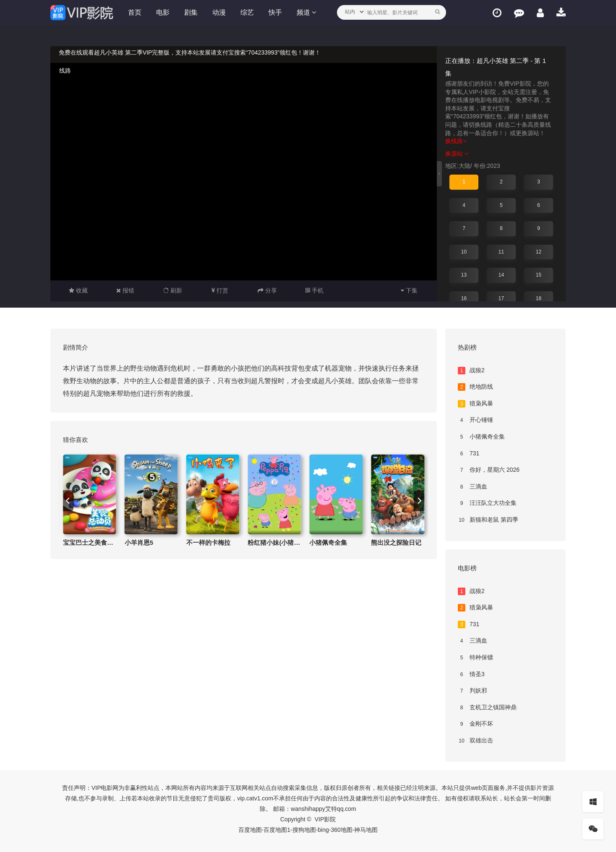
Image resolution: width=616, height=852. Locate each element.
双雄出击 (475, 741)
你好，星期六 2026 (489, 470)
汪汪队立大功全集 (487, 503)
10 (464, 252)
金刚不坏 (475, 724)
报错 (125, 290)
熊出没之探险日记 (396, 542)
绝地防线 (475, 387)
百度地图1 (277, 830)
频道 (306, 12)
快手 (275, 12)
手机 (315, 290)
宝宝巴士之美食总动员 (94, 542)
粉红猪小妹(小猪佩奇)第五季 (287, 542)
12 (539, 252)
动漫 (219, 12)
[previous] (68, 501)
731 (469, 454)
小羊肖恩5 (139, 542)
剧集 (191, 12)
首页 (135, 12)
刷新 (173, 290)
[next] (419, 501)
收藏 (78, 290)
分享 (267, 290)
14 (501, 275)
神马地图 (366, 830)
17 (501, 298)
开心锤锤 (475, 420)
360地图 (341, 830)
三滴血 (472, 487)
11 (501, 252)
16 (464, 298)
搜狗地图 (304, 830)
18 (539, 298)
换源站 (457, 154)
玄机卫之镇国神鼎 (487, 708)
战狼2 (471, 371)
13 (464, 275)
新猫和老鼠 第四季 (488, 520)
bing (323, 830)
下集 (409, 290)
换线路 (456, 141)
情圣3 (471, 674)
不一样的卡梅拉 (208, 542)
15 (539, 275)
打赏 (220, 290)
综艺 (247, 12)
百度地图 (250, 830)
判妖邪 (472, 691)
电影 (163, 12)
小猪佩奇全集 (328, 542)
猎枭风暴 (475, 404)
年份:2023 (487, 166)
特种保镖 (475, 658)
